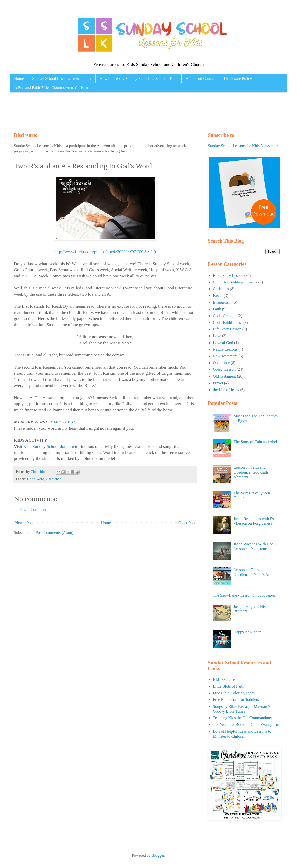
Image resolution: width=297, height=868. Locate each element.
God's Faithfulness (228, 322)
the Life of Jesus (226, 390)
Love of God (223, 343)
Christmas (221, 289)
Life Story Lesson (227, 329)
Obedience (53, 479)
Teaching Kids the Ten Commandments (244, 718)
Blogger (158, 855)
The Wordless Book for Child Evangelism (246, 725)
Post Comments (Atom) (54, 532)
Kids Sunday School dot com (49, 446)
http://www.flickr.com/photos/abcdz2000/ (91, 252)
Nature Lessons (225, 349)
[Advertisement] (107, 111)
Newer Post (24, 523)
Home (19, 78)
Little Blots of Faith (229, 686)
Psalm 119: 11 (63, 422)
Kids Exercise (224, 680)
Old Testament (224, 376)
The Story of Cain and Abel (255, 442)
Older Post (187, 523)
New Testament (225, 356)
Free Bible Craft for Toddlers (236, 700)
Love (217, 336)
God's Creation (225, 316)
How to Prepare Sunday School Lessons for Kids (138, 78)
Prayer (218, 383)
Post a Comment (33, 510)
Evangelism (222, 302)
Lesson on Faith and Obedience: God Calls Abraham (251, 472)
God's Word (36, 479)
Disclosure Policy (238, 78)
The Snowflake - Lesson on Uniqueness (244, 595)
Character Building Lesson (234, 282)
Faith (217, 309)
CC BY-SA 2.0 (143, 252)
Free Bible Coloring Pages (234, 693)
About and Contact (201, 78)
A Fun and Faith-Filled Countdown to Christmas (53, 88)
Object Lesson (224, 369)
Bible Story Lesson (228, 275)
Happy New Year (247, 632)
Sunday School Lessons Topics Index (62, 78)
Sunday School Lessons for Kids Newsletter (243, 146)
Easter (218, 295)
